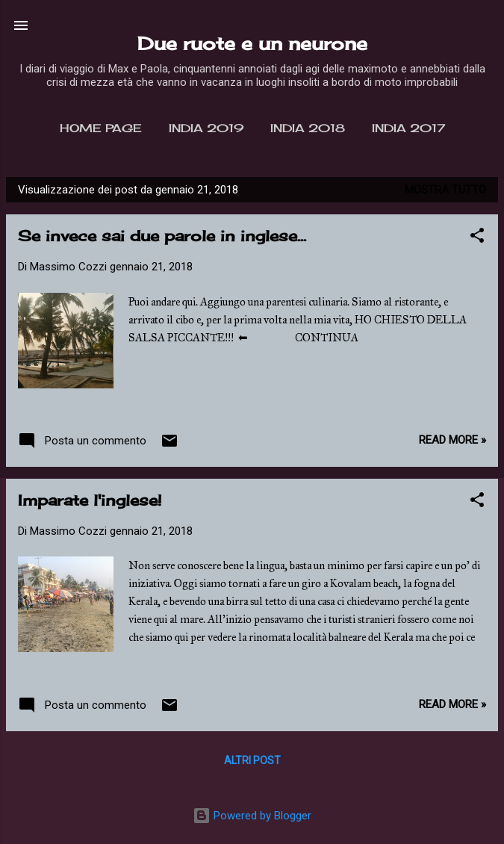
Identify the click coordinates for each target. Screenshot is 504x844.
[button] (477, 238)
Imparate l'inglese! (90, 500)
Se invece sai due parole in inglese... (162, 236)
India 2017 (408, 128)
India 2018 (308, 128)
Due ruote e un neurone (252, 43)
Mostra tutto (445, 190)
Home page (101, 128)
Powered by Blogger (252, 816)
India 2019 (206, 128)
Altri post (252, 760)
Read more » (452, 440)
